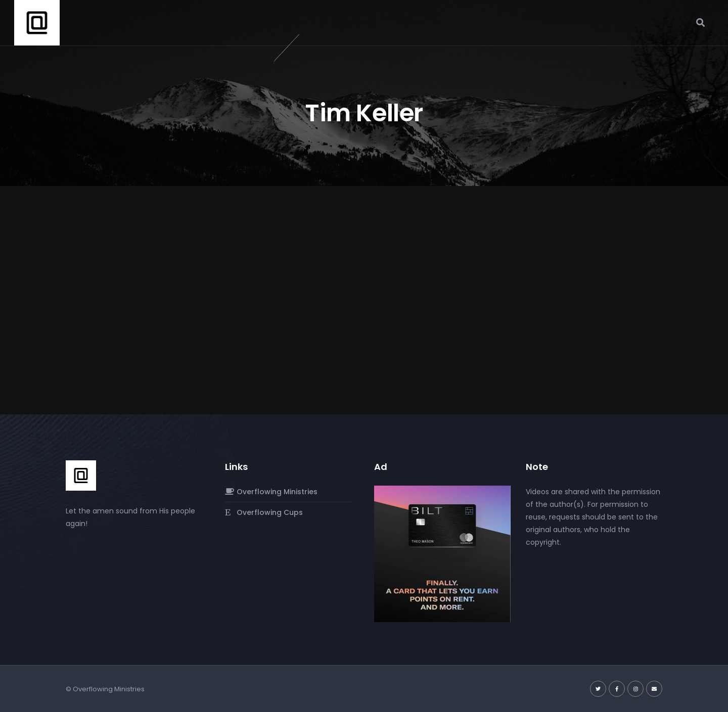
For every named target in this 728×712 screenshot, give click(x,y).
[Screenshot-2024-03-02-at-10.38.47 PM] (442, 553)
